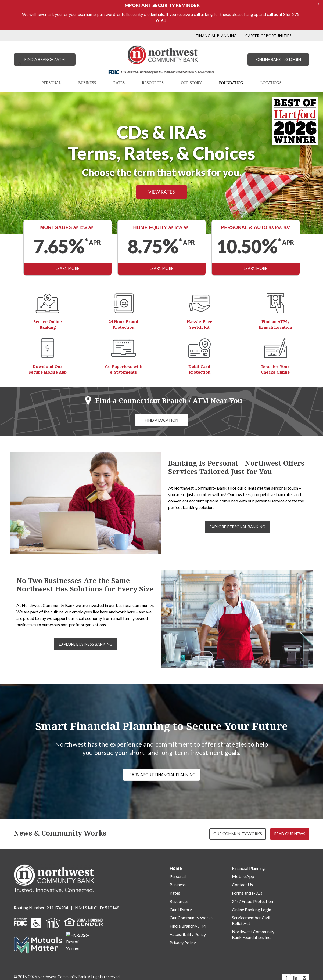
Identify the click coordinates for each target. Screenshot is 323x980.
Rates (175, 893)
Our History (181, 910)
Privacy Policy (183, 943)
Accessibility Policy (188, 934)
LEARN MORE (67, 268)
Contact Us (242, 885)
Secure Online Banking (48, 324)
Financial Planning (248, 868)
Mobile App (243, 876)
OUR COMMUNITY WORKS (238, 834)
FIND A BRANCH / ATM (45, 59)
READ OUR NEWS (290, 834)
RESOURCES (153, 83)
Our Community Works (191, 918)
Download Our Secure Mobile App (48, 369)
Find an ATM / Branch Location (275, 324)
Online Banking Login (252, 910)
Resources (179, 901)
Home (176, 868)
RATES (119, 83)
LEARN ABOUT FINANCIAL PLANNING (161, 775)
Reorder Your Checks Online (275, 369)
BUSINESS (87, 83)
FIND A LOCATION (161, 420)
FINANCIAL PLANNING (216, 36)
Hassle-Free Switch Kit (200, 324)
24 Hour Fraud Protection (123, 324)
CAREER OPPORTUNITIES (269, 36)
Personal (178, 876)
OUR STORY (191, 83)
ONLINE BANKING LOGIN (279, 59)
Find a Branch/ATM (188, 926)
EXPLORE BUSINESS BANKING (86, 644)
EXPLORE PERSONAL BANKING (237, 527)
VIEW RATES (161, 196)
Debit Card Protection (199, 369)
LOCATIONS (271, 83)
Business (178, 885)
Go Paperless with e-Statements (124, 369)
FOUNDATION (231, 83)
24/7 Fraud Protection (252, 901)
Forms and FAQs (247, 893)
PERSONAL (51, 83)
